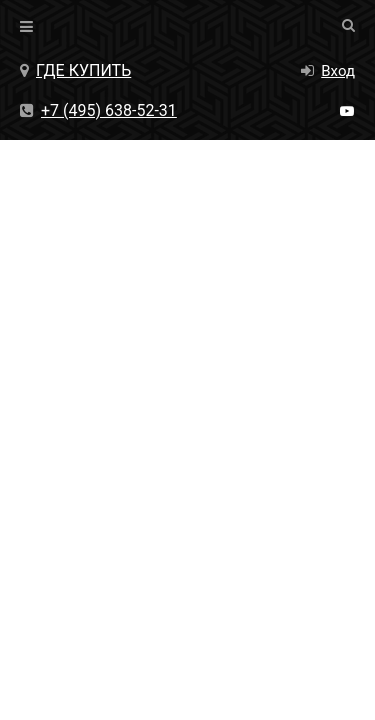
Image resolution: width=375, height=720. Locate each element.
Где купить (75, 70)
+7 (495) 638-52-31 (98, 110)
